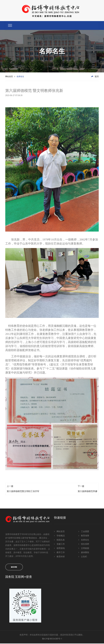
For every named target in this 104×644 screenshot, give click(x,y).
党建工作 (59, 544)
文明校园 (84, 549)
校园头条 (59, 540)
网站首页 (9, 77)
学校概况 (59, 536)
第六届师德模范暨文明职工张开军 (23, 492)
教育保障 (84, 536)
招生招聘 (84, 544)
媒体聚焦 (84, 553)
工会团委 (84, 532)
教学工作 (59, 553)
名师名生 (84, 540)
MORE (14, 568)
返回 (95, 77)
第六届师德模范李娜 (87, 492)
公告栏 (83, 557)
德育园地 (59, 549)
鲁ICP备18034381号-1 (52, 639)
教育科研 (59, 557)
